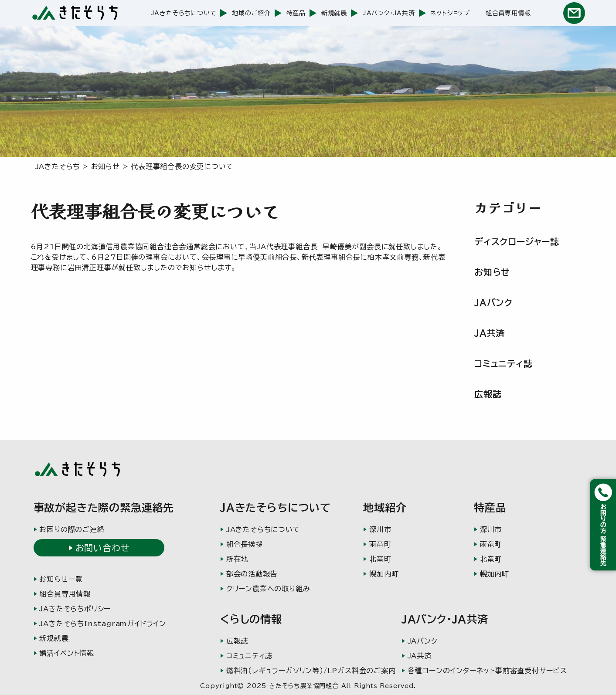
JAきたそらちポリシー (75, 609)
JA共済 (490, 333)
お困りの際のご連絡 (72, 529)
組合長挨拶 (245, 544)
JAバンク (493, 302)
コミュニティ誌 (504, 363)
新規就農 (334, 13)
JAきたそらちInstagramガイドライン (103, 624)
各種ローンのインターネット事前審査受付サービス (487, 671)
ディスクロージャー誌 (517, 241)
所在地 (237, 559)
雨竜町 (380, 544)
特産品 (296, 13)
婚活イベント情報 (66, 653)
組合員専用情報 (508, 13)
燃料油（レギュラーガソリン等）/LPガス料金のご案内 (311, 671)
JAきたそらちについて (184, 13)
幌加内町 (384, 574)
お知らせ (492, 272)
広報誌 (488, 394)
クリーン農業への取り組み (268, 589)
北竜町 (380, 559)
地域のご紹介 (251, 13)
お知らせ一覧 (61, 579)
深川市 (380, 529)
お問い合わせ (102, 548)
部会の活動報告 (252, 574)
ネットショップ (450, 13)
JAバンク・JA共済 (389, 13)
